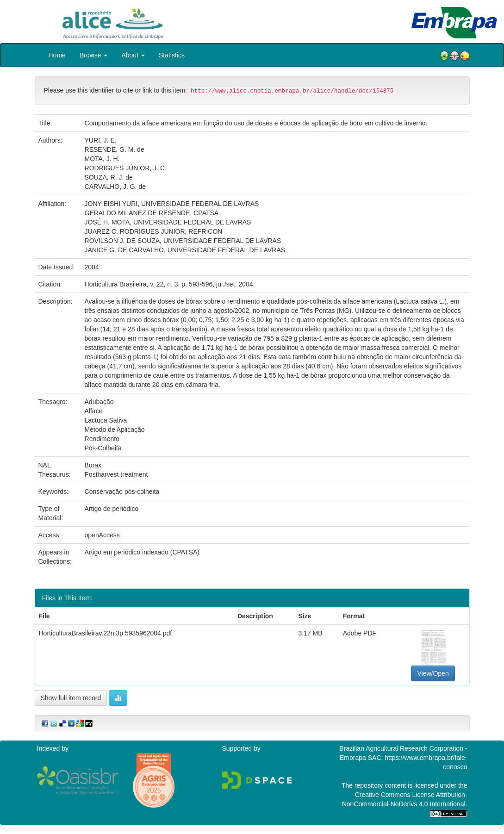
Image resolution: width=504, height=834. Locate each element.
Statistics (172, 55)
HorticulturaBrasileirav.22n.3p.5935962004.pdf (106, 633)
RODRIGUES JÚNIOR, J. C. (126, 168)
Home (57, 55)
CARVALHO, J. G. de (115, 187)
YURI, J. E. (101, 140)
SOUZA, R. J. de (109, 177)
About (133, 55)
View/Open (433, 673)
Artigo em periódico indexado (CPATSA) (142, 552)
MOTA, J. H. (102, 159)
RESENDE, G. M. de (115, 149)
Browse (94, 55)
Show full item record (71, 698)
